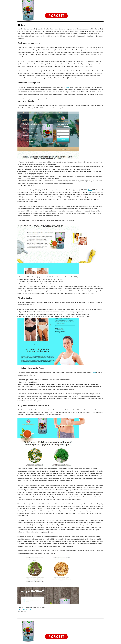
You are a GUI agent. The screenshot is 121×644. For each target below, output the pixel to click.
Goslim (68, 87)
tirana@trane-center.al (24, 610)
